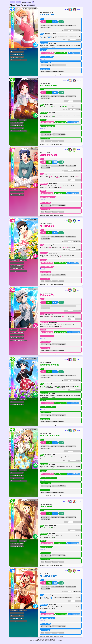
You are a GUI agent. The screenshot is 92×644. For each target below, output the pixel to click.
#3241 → (77, 290)
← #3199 (67, 80)
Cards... (12, 2)
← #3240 (67, 501)
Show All (43, 59)
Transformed (33, 8)
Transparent (14, 49)
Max (79, 40)
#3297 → (77, 360)
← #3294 (67, 221)
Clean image (23, 49)
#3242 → (77, 501)
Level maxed (61, 71)
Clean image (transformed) (17, 54)
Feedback (24, 2)
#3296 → (77, 221)
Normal (25, 8)
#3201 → (77, 80)
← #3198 (67, 10)
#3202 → (77, 150)
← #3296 (67, 431)
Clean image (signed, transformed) (19, 60)
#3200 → (77, 10)
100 (79, 30)
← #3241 (67, 571)
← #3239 (67, 290)
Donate (29, 2)
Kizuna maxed (55, 71)
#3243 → (77, 571)
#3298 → (77, 431)
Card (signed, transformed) (17, 57)
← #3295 (67, 360)
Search (18, 2)
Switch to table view (31, 5)
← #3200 (67, 150)
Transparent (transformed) (17, 52)
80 (77, 30)
